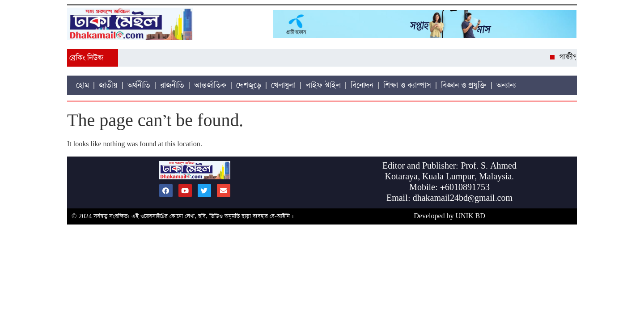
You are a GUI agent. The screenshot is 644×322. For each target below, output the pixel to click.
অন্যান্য (506, 85)
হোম (83, 85)
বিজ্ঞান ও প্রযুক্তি (464, 85)
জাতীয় (108, 85)
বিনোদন (362, 85)
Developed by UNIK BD (449, 216)
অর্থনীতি (139, 85)
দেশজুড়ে (249, 85)
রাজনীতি (172, 85)
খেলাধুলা (283, 85)
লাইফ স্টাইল (323, 85)
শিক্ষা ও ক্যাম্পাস (407, 85)
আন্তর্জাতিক (210, 85)
